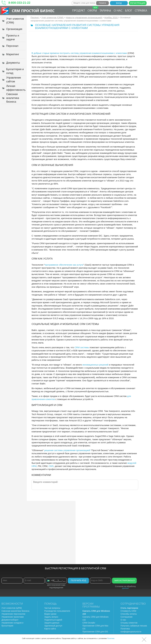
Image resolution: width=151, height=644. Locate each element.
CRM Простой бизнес (33, 11)
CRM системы (82, 347)
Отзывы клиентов (129, 623)
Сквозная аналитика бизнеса (15, 611)
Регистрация (138, 3)
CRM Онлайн (89, 623)
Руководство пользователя (57, 611)
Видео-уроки (50, 614)
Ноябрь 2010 (111, 17)
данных (125, 588)
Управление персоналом (13, 614)
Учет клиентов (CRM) (53, 17)
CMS (51, 466)
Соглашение (127, 617)
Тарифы (105, 10)
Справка (141, 10)
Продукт (79, 10)
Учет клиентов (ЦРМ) (12, 608)
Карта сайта (50, 629)
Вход (119, 3)
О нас (118, 10)
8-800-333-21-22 (19, 3)
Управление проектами (13, 617)
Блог (129, 10)
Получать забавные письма (134, 626)
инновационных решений (95, 365)
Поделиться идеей (53, 620)
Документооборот (10, 620)
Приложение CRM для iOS (95, 632)
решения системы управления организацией (67, 450)
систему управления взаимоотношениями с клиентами (99, 53)
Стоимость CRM (128, 611)
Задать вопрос (51, 617)
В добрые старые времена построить (51, 53)
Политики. (111, 638)
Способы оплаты (129, 614)
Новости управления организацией (84, 17)
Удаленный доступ (53, 626)
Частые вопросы (52, 608)
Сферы (93, 9)
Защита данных (52, 623)
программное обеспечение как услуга (64, 265)
